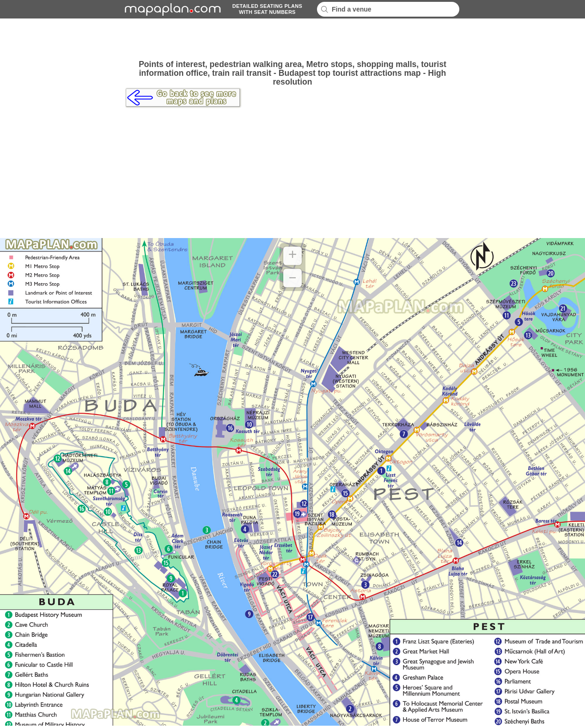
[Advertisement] (292, 39)
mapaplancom (171, 9)
